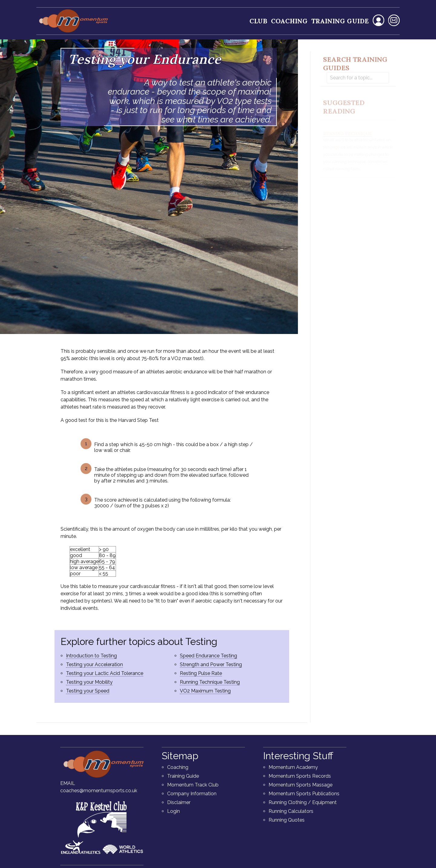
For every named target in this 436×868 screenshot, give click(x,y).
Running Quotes (287, 820)
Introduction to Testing (91, 656)
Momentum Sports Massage (301, 785)
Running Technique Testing (210, 682)
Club (258, 21)
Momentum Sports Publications (304, 794)
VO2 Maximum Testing (205, 691)
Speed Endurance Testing (208, 656)
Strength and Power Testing (211, 664)
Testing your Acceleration (94, 664)
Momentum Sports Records (300, 776)
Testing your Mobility (89, 682)
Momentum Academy (293, 767)
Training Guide (340, 21)
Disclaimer (179, 802)
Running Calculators (291, 811)
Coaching (289, 21)
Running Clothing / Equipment (303, 802)
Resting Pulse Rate (201, 673)
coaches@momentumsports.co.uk (99, 791)
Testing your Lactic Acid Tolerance (105, 673)
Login (173, 811)
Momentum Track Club (193, 785)
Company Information (192, 794)
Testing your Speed (88, 691)
